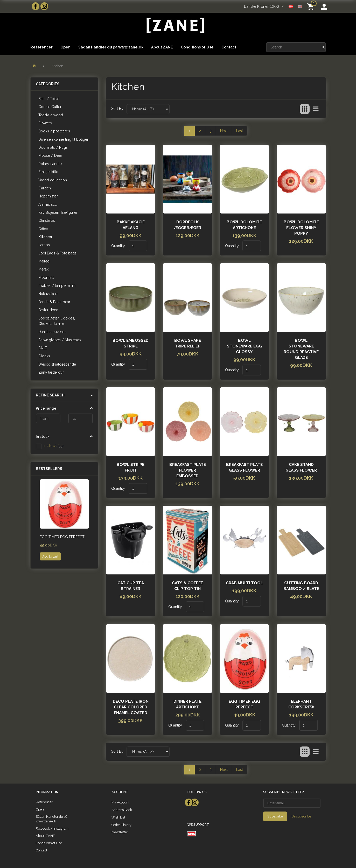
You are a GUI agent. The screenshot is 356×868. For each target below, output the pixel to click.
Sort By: (118, 109)
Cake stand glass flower (301, 467)
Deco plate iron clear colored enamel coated (131, 707)
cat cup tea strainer (131, 586)
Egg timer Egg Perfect (62, 537)
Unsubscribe (301, 816)
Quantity (119, 246)
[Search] (323, 47)
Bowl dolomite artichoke (244, 225)
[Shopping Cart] (312, 6)
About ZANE (162, 47)
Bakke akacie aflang (131, 225)
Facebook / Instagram (52, 828)
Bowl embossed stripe (131, 343)
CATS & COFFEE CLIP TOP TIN (187, 586)
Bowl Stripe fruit (131, 467)
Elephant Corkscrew (301, 704)
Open (65, 47)
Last (240, 131)
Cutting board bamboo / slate (301, 586)
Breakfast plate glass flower (244, 467)
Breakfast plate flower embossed (188, 470)
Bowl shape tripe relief (188, 343)
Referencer (41, 47)
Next (224, 131)
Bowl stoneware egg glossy (244, 346)
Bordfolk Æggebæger (188, 225)
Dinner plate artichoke (187, 704)
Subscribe (275, 816)
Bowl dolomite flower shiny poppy (301, 228)
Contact (229, 47)
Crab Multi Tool (244, 583)
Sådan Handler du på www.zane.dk (111, 47)
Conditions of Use (197, 47)
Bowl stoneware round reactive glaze (301, 349)
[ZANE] (175, 26)
